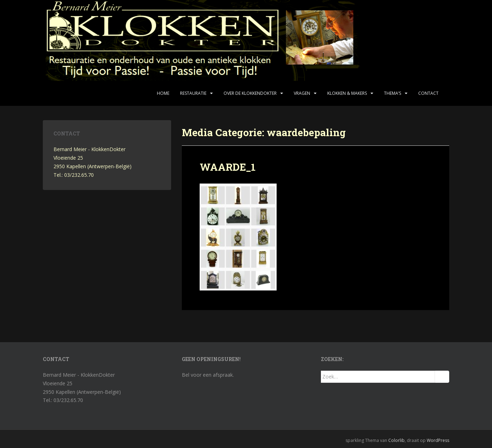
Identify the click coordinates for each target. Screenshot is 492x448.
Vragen (302, 93)
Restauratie (193, 93)
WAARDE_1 (228, 167)
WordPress (438, 440)
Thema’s (393, 93)
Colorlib (396, 440)
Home (163, 93)
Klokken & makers (347, 93)
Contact (428, 93)
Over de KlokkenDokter (250, 93)
